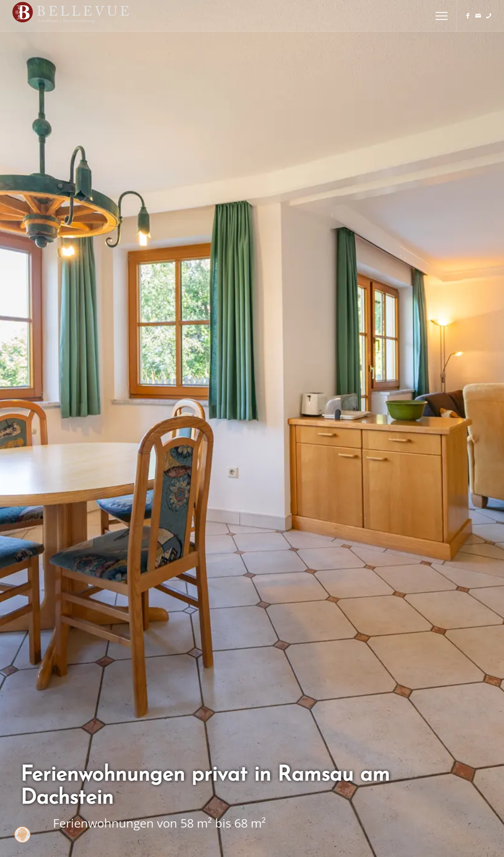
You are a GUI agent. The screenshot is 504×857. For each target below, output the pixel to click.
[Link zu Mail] (478, 15)
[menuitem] (439, 16)
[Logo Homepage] (86, 16)
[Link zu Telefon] (489, 15)
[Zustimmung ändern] (22, 835)
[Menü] (439, 16)
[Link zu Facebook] (468, 15)
